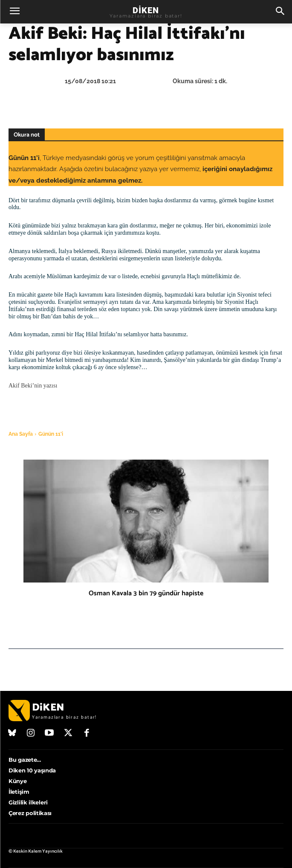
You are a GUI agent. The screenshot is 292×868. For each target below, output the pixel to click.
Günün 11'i (51, 434)
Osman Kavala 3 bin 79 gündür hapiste (146, 593)
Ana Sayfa (21, 434)
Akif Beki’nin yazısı (34, 386)
